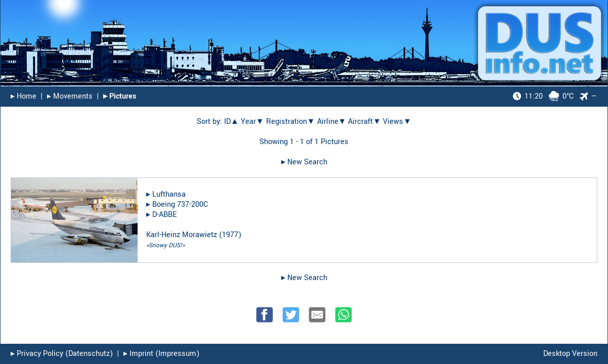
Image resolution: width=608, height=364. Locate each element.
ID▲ (231, 122)
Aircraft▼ (364, 122)
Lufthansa (169, 194)
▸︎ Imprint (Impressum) (161, 354)
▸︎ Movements (70, 96)
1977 (230, 235)
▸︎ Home (24, 96)
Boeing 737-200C (180, 204)
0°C (543, 96)
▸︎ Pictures (120, 96)
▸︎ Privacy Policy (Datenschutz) (62, 354)
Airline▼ (332, 122)
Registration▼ (291, 122)
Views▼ (397, 122)
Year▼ (252, 122)
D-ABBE (164, 215)
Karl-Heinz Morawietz (182, 235)
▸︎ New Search (304, 162)
